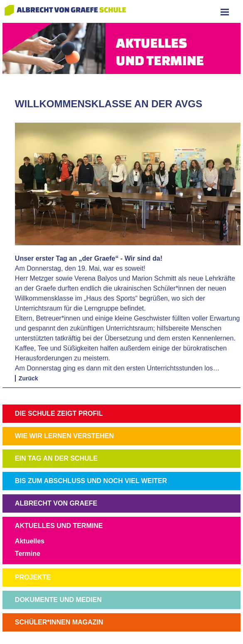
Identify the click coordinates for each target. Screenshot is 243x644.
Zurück (28, 378)
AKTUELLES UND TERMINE (59, 526)
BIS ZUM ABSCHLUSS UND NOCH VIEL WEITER (91, 481)
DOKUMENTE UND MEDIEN (58, 600)
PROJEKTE (33, 577)
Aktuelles (30, 541)
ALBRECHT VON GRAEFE (56, 503)
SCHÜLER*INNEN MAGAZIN (59, 622)
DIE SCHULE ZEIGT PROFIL (59, 413)
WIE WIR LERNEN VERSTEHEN (64, 436)
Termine (28, 554)
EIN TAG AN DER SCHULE (56, 458)
